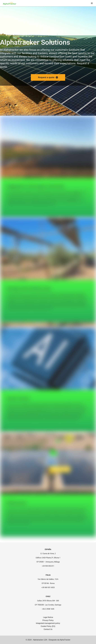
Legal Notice (48, 617)
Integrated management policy (48, 623)
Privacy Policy (48, 620)
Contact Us (48, 629)
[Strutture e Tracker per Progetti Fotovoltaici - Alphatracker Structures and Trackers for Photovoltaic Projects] (10, 3)
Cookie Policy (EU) (48, 626)
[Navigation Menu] (92, 3)
